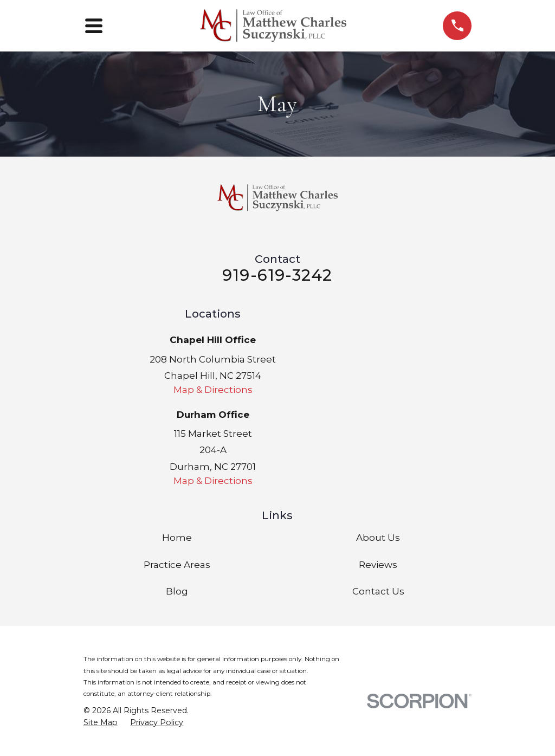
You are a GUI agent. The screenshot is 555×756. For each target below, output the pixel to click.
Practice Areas (177, 565)
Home (177, 538)
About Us (378, 538)
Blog (177, 591)
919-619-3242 (277, 275)
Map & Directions (213, 390)
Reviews (378, 565)
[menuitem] (101, 723)
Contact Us (378, 591)
